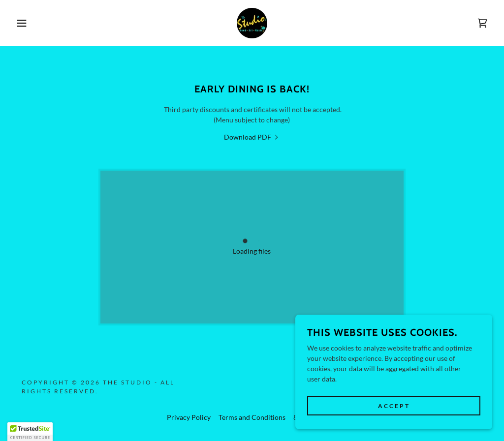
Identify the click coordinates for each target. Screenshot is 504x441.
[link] (252, 22)
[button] (25, 23)
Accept (394, 406)
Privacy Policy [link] (189, 417)
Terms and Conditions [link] (252, 417)
